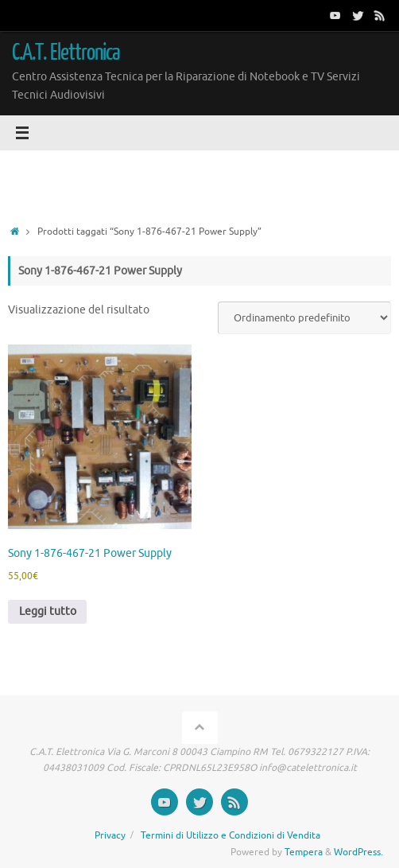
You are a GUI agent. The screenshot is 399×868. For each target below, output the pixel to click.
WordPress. (358, 852)
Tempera (304, 852)
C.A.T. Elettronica (66, 53)
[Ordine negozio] (304, 318)
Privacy (110, 835)
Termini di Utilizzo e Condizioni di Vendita (230, 835)
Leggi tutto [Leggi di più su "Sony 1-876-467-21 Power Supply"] (48, 611)
